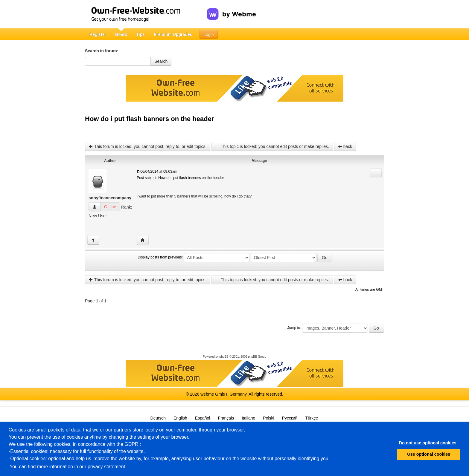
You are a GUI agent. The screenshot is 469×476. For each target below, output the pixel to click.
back (345, 146)
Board (121, 34)
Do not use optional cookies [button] (428, 443)
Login (208, 34)
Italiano (248, 418)
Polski (268, 418)
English (180, 418)
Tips (140, 34)
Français (226, 418)
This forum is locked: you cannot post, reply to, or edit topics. (148, 146)
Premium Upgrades (173, 34)
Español (203, 418)
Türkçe (312, 418)
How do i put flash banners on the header (149, 119)
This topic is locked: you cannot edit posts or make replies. (272, 146)
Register (98, 34)
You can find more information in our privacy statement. (68, 467)
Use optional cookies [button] (429, 454)
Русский (290, 418)
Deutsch (158, 418)
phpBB (224, 357)
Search (161, 61)
